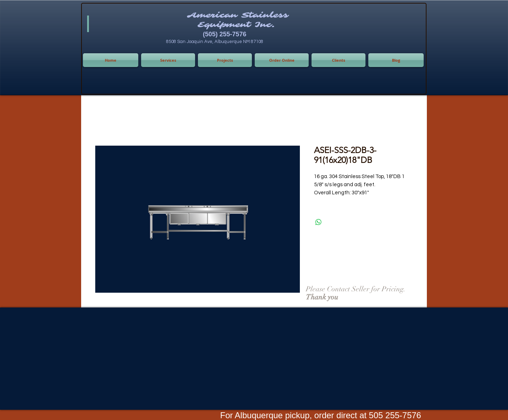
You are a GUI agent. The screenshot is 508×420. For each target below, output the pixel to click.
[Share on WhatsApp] (319, 222)
